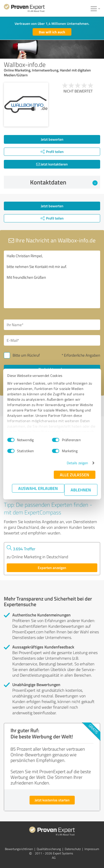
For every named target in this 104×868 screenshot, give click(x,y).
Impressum (92, 849)
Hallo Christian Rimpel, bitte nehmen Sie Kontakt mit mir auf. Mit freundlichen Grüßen (52, 279)
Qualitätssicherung (49, 849)
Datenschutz (73, 849)
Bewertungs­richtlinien (19, 849)
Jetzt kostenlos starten (52, 800)
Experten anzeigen (52, 568)
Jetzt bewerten (52, 139)
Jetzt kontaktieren (52, 164)
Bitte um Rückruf (26, 355)
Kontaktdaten (64, 182)
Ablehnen (81, 490)
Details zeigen (77, 463)
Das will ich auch (52, 32)
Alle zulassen (74, 475)
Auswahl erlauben (38, 488)
